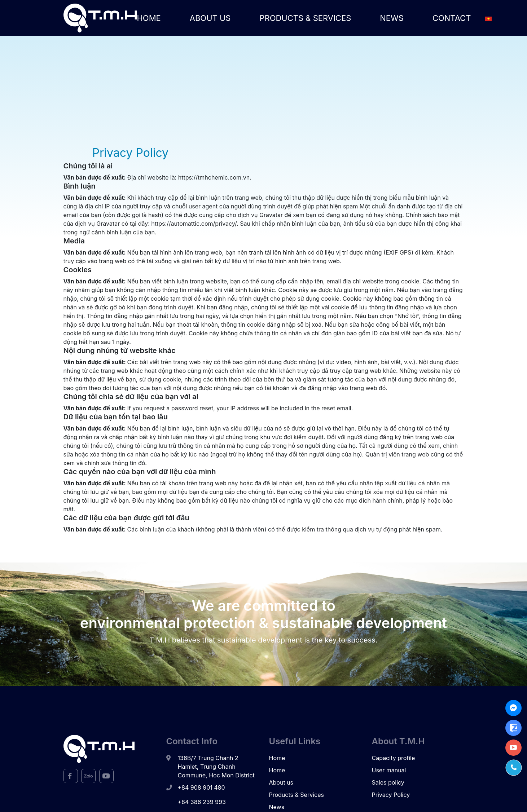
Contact (452, 18)
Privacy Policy (391, 795)
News (392, 18)
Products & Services (305, 18)
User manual (389, 770)
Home (149, 18)
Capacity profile (394, 758)
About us (210, 18)
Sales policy (388, 782)
